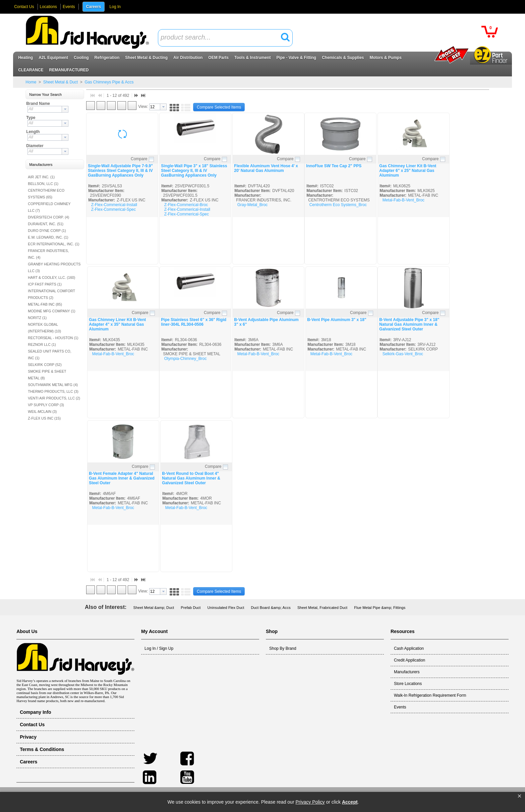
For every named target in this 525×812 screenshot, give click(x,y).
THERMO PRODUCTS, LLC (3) (53, 391)
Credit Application (410, 660)
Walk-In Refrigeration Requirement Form (430, 695)
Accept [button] (350, 802)
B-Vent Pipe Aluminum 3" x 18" (337, 320)
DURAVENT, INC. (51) (46, 224)
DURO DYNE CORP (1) (47, 231)
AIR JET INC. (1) (41, 177)
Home (31, 82)
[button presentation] (65, 109)
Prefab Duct (191, 608)
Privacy (28, 737)
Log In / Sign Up (159, 648)
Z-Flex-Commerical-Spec (113, 209)
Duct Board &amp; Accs (271, 608)
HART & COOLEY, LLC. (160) (51, 277)
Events (69, 7)
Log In (115, 7)
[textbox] (222, 38)
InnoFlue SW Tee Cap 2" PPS (334, 166)
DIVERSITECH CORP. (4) (48, 217)
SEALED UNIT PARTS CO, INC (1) (49, 355)
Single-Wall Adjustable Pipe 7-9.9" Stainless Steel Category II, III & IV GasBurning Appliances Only (120, 171)
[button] (519, 796)
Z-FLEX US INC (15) (44, 418)
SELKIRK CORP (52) (45, 365)
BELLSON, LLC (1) (43, 184)
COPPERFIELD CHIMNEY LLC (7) (49, 207)
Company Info (36, 712)
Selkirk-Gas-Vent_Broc (403, 354)
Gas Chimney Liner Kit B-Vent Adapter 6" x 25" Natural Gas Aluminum (408, 171)
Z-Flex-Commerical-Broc (186, 205)
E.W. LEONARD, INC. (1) (48, 237)
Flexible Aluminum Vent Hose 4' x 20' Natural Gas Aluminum (266, 168)
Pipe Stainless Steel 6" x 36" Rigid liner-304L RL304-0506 (194, 322)
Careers (94, 7)
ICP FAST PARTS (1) (45, 284)
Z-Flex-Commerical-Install (114, 205)
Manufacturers (407, 672)
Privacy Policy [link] (310, 802)
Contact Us (24, 7)
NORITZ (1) (37, 318)
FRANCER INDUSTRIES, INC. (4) (48, 254)
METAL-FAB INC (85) (45, 304)
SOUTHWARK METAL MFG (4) (53, 385)
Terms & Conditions (42, 749)
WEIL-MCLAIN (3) (42, 412)
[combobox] (225, 38)
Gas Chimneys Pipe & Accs (108, 82)
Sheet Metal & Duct (60, 82)
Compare (139, 159)
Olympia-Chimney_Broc (186, 359)
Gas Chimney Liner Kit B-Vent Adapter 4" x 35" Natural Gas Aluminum (117, 324)
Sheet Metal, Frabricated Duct (322, 608)
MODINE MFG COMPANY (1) (51, 311)
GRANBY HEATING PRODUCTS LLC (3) (54, 267)
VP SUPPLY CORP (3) (46, 405)
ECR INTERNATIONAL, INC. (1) (53, 244)
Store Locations (408, 684)
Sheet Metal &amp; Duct (154, 608)
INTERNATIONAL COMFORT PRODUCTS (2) (51, 294)
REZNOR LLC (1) (42, 345)
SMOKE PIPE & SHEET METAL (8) (47, 375)
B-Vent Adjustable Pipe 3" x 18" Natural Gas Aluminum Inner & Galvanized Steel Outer (409, 324)
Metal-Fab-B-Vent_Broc (403, 200)
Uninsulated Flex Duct (226, 608)
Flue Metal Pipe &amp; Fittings (380, 608)
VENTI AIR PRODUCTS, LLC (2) (54, 398)
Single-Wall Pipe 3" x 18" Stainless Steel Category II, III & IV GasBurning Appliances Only (194, 171)
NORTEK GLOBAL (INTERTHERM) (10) (44, 328)
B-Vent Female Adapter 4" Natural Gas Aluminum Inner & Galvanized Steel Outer (122, 478)
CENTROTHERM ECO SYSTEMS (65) (46, 194)
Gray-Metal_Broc (253, 205)
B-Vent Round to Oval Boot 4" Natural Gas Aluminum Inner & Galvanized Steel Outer (191, 478)
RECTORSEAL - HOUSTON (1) (53, 338)
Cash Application (409, 648)
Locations (48, 7)
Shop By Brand (283, 648)
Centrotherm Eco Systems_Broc (338, 205)
